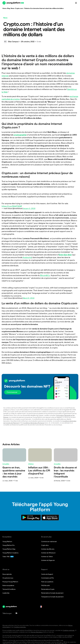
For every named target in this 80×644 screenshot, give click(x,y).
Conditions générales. (20, 627)
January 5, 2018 (29, 208)
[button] (40, 387)
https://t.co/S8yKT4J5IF (12, 206)
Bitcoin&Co (45, 275)
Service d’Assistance (37, 632)
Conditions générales (69, 630)
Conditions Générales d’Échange (34, 423)
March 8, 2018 (29, 298)
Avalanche (27, 257)
